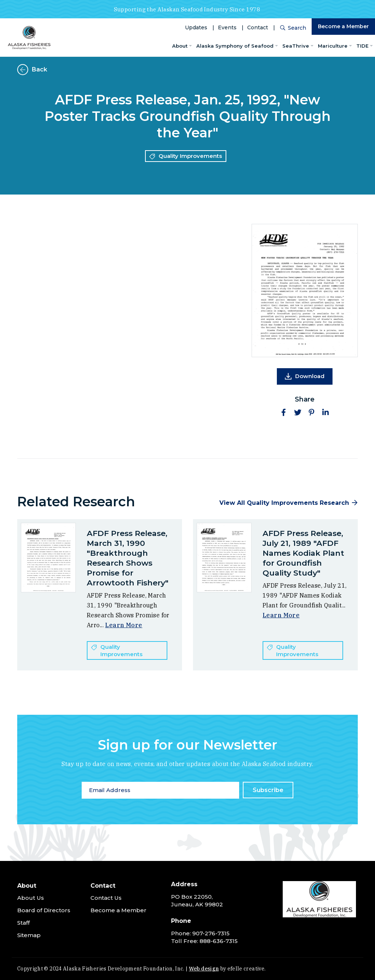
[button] (284, 413)
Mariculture (333, 46)
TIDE (362, 46)
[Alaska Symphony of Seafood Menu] (276, 46)
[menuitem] (182, 46)
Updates (196, 27)
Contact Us (106, 898)
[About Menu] (190, 46)
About (180, 46)
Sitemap (29, 935)
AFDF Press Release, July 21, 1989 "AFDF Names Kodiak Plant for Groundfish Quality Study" (303, 553)
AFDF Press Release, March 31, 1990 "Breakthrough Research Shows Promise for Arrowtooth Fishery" (128, 558)
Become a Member (343, 26)
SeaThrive (296, 46)
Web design (204, 969)
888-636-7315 (219, 941)
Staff (23, 923)
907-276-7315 (211, 933)
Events (227, 27)
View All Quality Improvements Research (284, 503)
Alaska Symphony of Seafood (235, 46)
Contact (258, 27)
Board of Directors (44, 910)
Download (310, 376)
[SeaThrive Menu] (312, 46)
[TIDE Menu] (371, 46)
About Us (31, 898)
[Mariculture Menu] (350, 46)
